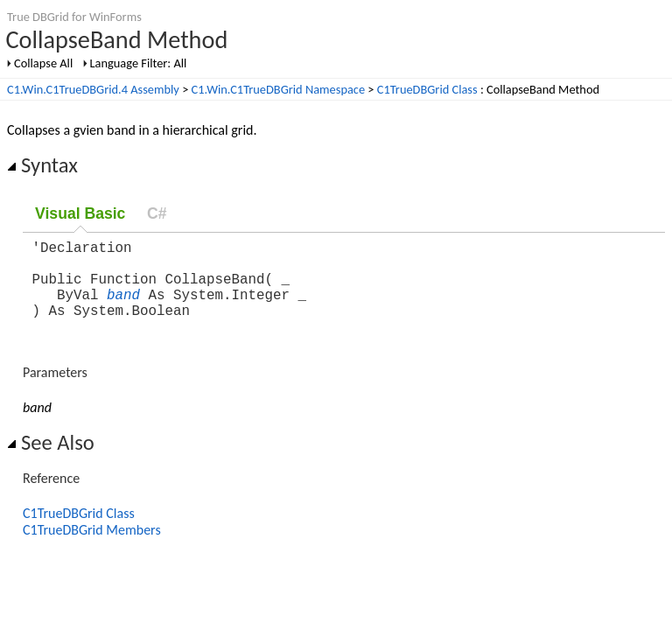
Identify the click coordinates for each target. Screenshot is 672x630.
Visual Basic (80, 213)
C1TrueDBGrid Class (427, 89)
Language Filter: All (139, 63)
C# (157, 213)
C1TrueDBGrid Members (92, 547)
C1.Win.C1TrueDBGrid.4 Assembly (93, 89)
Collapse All (43, 63)
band (123, 308)
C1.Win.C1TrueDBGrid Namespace (279, 89)
